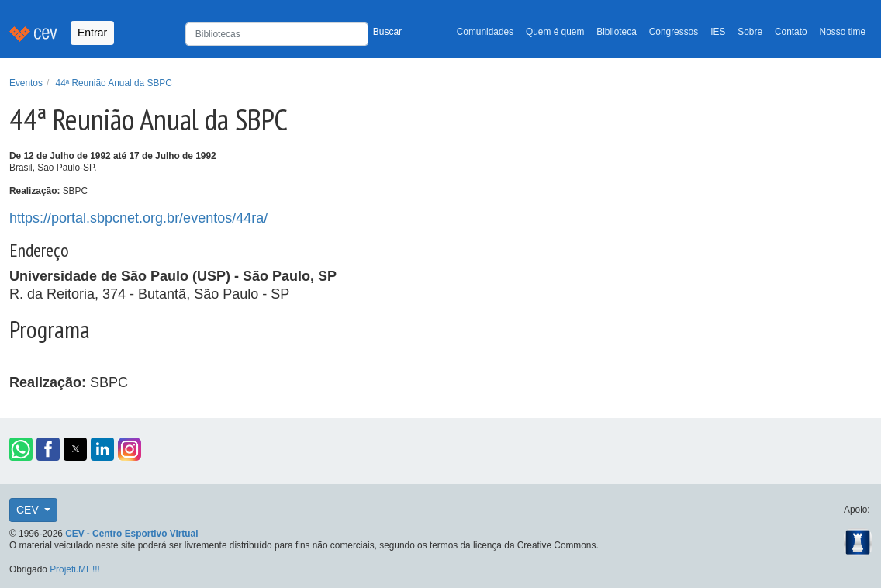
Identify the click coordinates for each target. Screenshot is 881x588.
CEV (29, 510)
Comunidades (485, 32)
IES (718, 32)
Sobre (750, 32)
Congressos (674, 32)
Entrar (92, 33)
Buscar (387, 32)
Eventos (26, 83)
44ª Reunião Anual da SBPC (114, 83)
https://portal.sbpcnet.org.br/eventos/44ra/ (138, 218)
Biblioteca (617, 32)
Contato (791, 32)
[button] (21, 449)
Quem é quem (555, 32)
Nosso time (843, 32)
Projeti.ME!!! (75, 569)
